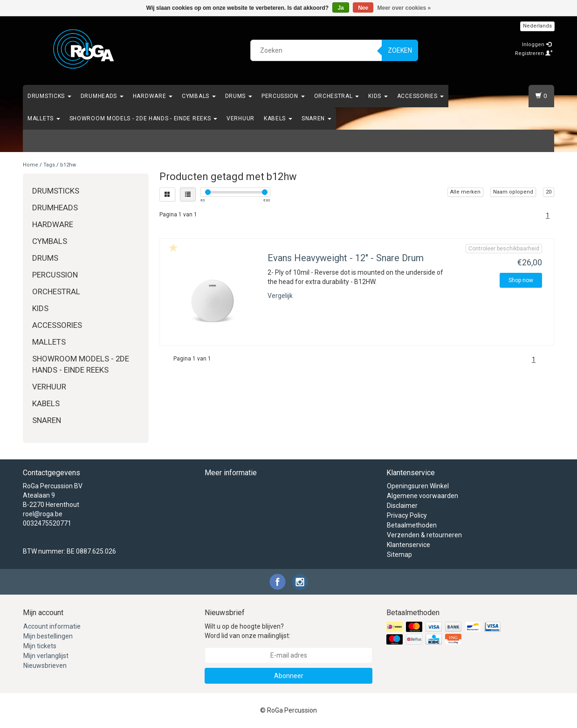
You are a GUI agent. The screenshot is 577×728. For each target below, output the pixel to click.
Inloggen (537, 45)
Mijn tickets (40, 646)
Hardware (153, 96)
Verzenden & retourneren (424, 535)
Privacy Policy (407, 515)
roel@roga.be (43, 514)
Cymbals (199, 96)
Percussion (283, 96)
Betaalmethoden (412, 525)
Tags (49, 165)
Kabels (278, 118)
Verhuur (240, 118)
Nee (363, 8)
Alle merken (465, 192)
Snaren (316, 118)
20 (549, 192)
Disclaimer (402, 506)
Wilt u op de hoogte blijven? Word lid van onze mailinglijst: (247, 631)
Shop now (521, 280)
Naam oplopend (513, 192)
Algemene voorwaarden (422, 496)
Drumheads (102, 96)
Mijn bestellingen (48, 636)
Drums (239, 96)
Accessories (420, 96)
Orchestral (337, 96)
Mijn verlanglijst (46, 656)
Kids (378, 96)
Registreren (534, 53)
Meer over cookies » (404, 8)
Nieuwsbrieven (45, 666)
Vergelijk (280, 296)
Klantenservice (409, 545)
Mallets (44, 118)
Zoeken (400, 50)
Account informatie (52, 626)
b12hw (68, 165)
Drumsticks (49, 96)
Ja (340, 8)
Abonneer (289, 676)
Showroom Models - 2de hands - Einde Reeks (143, 118)
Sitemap (399, 555)
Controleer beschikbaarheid (504, 249)
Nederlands (537, 26)
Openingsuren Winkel (418, 486)
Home (31, 165)
